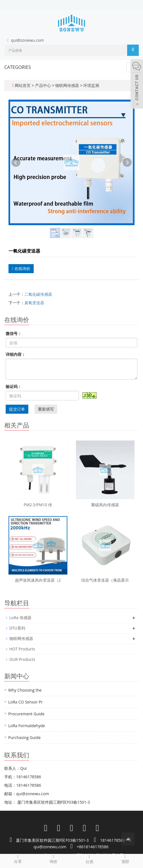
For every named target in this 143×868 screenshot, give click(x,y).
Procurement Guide (26, 714)
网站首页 (23, 85)
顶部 (125, 859)
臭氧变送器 (34, 303)
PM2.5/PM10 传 (38, 505)
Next (127, 163)
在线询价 (21, 268)
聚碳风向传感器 (105, 505)
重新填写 (46, 409)
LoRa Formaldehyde (27, 726)
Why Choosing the (25, 690)
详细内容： (16, 354)
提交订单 (17, 409)
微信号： (14, 333)
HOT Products (22, 649)
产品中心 (44, 85)
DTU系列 (17, 628)
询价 (54, 859)
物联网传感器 (67, 85)
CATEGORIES (18, 67)
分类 (89, 859)
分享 (18, 859)
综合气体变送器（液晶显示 (105, 580)
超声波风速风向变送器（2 (38, 580)
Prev (16, 163)
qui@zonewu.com (27, 40)
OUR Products (22, 659)
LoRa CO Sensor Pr (25, 702)
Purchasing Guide (24, 737)
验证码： (14, 386)
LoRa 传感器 (20, 618)
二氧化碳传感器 (38, 294)
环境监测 (91, 85)
